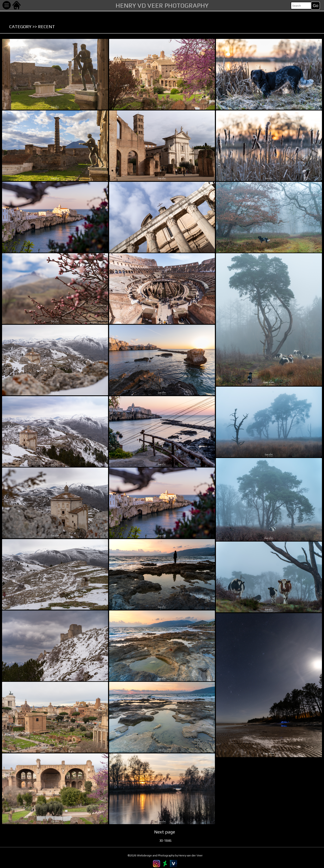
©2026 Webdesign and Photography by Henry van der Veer (165, 855)
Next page (165, 832)
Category (20, 26)
